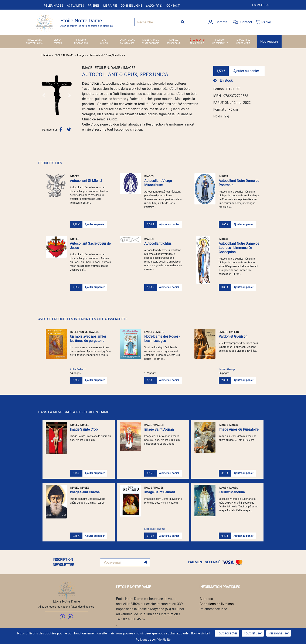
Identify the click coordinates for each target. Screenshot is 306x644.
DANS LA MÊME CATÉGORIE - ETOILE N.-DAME (74, 412)
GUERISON (220, 40)
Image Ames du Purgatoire (239, 429)
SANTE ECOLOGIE (150, 43)
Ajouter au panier (246, 71)
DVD (104, 40)
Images (81, 55)
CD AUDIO (81, 40)
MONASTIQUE (243, 40)
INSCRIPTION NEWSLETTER (63, 562)
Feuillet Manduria (232, 492)
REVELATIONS (81, 43)
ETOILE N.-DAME (151, 40)
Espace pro (261, 5)
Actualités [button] (75, 6)
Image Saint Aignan (159, 429)
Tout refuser (253, 633)
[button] (44, 95)
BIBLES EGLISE (35, 40)
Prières (94, 6)
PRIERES (58, 43)
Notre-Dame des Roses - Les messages (162, 339)
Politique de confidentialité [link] (153, 640)
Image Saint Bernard (160, 492)
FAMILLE (174, 40)
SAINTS (104, 43)
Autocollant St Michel (86, 181)
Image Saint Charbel (85, 492)
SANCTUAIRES (127, 43)
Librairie (110, 6)
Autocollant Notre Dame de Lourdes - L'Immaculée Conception (239, 248)
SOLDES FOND (174, 43)
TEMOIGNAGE (197, 43)
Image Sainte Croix (84, 429)
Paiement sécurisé (213, 609)
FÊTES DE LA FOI (197, 40)
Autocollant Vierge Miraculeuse (158, 183)
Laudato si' (154, 6)
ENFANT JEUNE (127, 40)
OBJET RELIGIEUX (35, 43)
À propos (206, 599)
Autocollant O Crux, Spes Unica (107, 55)
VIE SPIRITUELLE (220, 43)
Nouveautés (269, 41)
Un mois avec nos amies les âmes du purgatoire (88, 339)
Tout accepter (227, 633)
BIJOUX (58, 40)
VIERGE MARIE (243, 43)
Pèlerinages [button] (53, 6)
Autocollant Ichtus (158, 243)
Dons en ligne (131, 6)
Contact (173, 6)
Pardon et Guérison (233, 336)
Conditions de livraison (217, 604)
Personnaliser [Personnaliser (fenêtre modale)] (279, 633)
